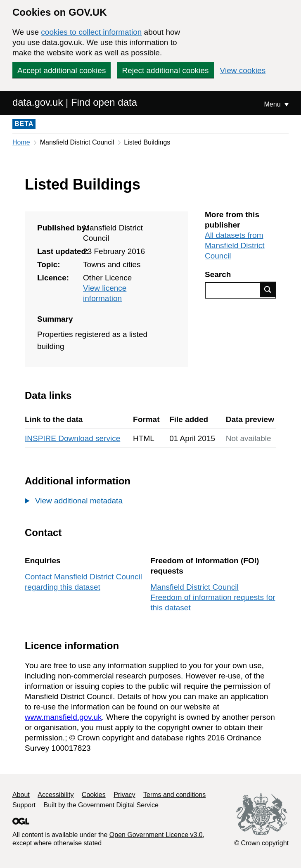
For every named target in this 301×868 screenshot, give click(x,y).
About (21, 795)
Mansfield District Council (195, 587)
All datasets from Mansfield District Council (235, 245)
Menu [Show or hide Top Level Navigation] (273, 104)
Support (24, 805)
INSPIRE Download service (72, 438)
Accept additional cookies (62, 70)
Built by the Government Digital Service (101, 805)
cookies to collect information (91, 32)
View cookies (243, 70)
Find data (268, 289)
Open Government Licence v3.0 (156, 835)
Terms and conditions (174, 795)
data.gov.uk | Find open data (75, 102)
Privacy (124, 795)
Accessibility (56, 795)
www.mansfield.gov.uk (63, 717)
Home (21, 142)
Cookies (94, 795)
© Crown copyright (261, 843)
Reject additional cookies (165, 70)
